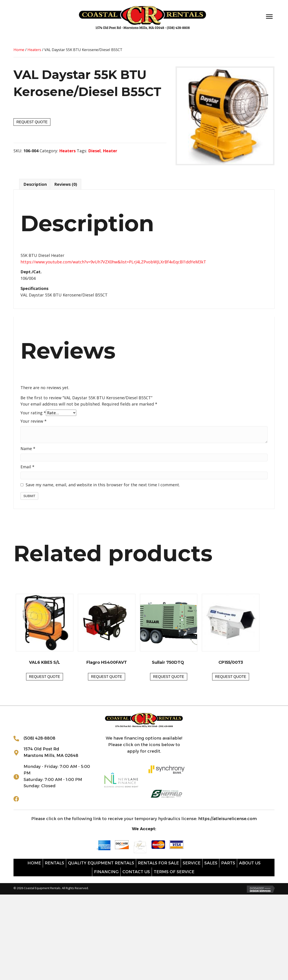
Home (19, 50)
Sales (211, 863)
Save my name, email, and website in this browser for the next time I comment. (103, 485)
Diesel (94, 151)
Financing (106, 872)
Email (27, 467)
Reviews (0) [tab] (66, 184)
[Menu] (269, 17)
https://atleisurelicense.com (227, 819)
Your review (34, 421)
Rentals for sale (158, 863)
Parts (228, 863)
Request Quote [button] (45, 677)
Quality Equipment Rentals (101, 863)
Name (28, 449)
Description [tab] (35, 184)
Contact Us (136, 872)
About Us (250, 863)
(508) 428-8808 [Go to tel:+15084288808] (39, 738)
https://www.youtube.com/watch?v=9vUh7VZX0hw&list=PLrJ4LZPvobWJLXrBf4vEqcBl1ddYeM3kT (113, 262)
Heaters (34, 50)
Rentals (54, 863)
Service (192, 863)
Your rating (33, 413)
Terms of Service (174, 872)
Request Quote (32, 122)
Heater (110, 151)
